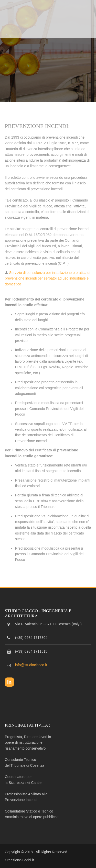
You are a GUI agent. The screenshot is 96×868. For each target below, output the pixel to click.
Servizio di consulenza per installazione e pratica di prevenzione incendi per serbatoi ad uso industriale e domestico (48, 278)
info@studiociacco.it (31, 665)
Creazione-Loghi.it (19, 860)
